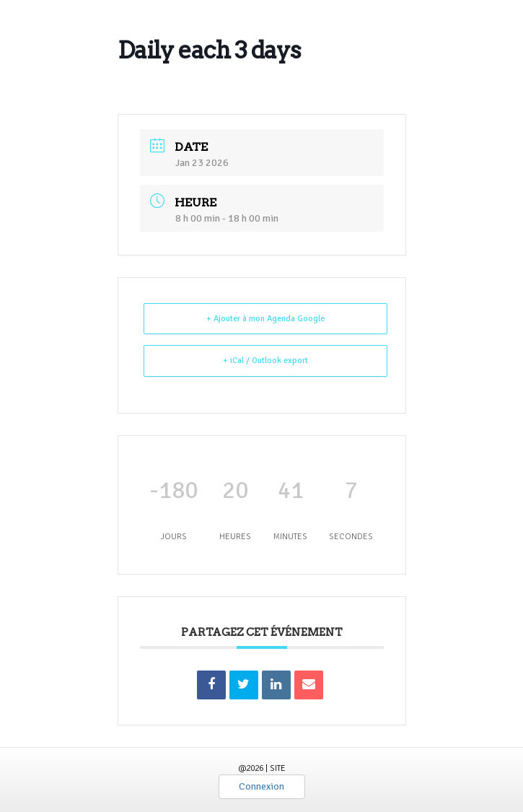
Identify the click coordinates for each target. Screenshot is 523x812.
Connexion (261, 786)
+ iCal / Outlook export (265, 361)
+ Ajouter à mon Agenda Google (265, 319)
